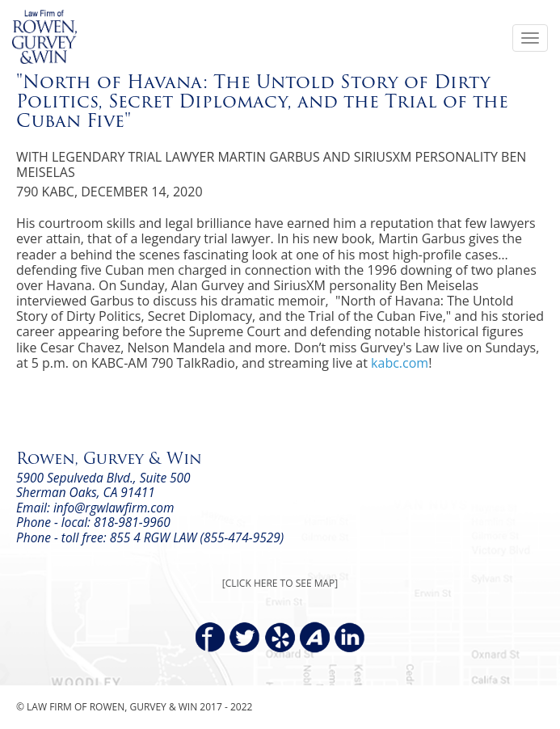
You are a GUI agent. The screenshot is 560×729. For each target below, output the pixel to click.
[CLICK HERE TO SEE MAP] (280, 583)
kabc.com (400, 363)
